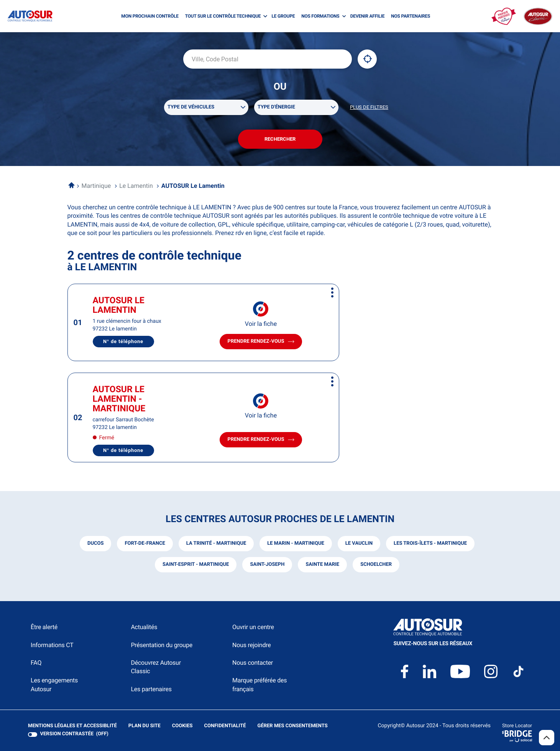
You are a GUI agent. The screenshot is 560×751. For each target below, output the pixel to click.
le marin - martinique (296, 543)
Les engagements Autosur (54, 684)
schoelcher (376, 564)
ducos (95, 543)
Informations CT (52, 645)
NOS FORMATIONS (320, 16)
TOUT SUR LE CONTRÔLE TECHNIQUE (223, 16)
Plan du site (145, 726)
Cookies (182, 726)
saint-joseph (267, 564)
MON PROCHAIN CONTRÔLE (150, 16)
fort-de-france (145, 543)
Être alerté (44, 627)
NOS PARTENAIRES (411, 16)
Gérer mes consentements (293, 726)
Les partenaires (151, 689)
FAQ (36, 663)
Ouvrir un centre (253, 627)
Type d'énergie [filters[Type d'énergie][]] (276, 107)
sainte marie (322, 564)
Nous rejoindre (251, 645)
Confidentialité (225, 726)
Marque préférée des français (259, 684)
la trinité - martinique (216, 543)
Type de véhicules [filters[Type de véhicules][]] (191, 107)
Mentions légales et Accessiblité (72, 726)
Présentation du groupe (162, 645)
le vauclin (359, 543)
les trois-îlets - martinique (430, 543)
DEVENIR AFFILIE (368, 16)
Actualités (144, 627)
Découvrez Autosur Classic (156, 667)
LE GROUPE (283, 16)
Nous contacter (253, 663)
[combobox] (268, 59)
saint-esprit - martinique (196, 564)
